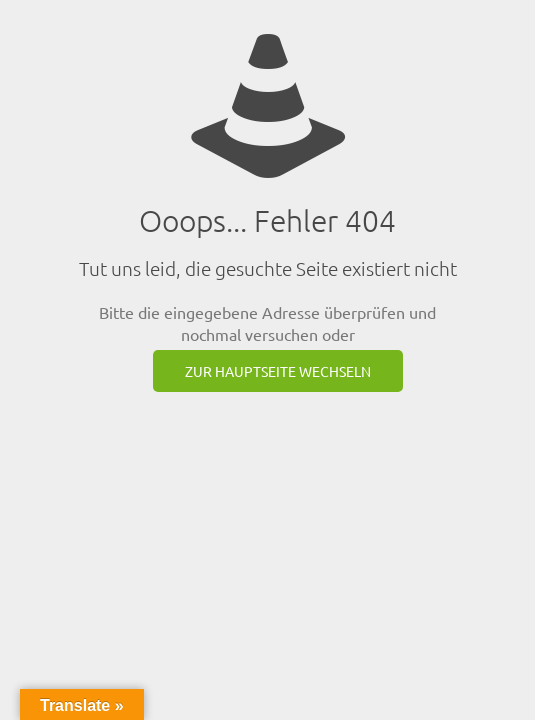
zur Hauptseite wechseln (278, 371)
